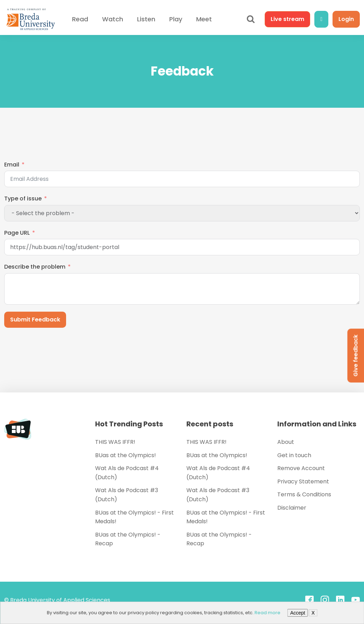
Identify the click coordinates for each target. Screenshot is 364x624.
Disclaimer (292, 508)
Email (12, 165)
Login (346, 19)
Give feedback (355, 356)
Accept (298, 613)
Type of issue (23, 198)
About (286, 442)
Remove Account (301, 468)
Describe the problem (35, 267)
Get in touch (294, 455)
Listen (146, 19)
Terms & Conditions (304, 494)
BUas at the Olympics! (126, 455)
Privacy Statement (303, 481)
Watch (113, 19)
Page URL (17, 233)
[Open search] (251, 19)
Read (80, 19)
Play (176, 19)
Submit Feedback (35, 320)
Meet (204, 19)
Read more (267, 613)
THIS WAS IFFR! (115, 442)
